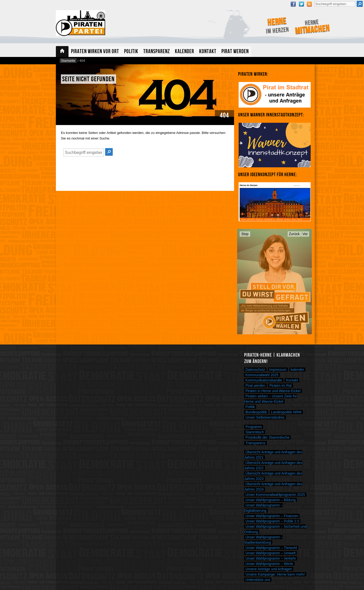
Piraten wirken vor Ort (95, 52)
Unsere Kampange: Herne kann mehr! (275, 574)
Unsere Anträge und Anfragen (269, 569)
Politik (131, 52)
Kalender (185, 52)
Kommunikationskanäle (264, 380)
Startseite (62, 52)
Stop (245, 234)
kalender (298, 370)
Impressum (278, 370)
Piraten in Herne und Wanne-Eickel (273, 391)
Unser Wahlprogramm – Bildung (270, 500)
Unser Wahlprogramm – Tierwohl (271, 548)
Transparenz (157, 52)
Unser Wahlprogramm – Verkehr (271, 558)
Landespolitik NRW (286, 412)
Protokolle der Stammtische (267, 437)
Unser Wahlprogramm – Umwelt (270, 553)
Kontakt (208, 52)
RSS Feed (309, 4)
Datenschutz (255, 370)
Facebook (293, 4)
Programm (254, 427)
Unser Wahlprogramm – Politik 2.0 (272, 521)
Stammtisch (255, 432)
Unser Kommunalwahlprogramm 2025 (275, 495)
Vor (305, 234)
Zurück (294, 234)
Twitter (301, 4)
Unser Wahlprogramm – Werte (269, 564)
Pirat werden (235, 52)
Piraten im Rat (280, 385)
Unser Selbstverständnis (265, 417)
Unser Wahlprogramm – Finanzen (272, 516)
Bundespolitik (256, 412)
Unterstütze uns (258, 580)
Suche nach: (315, 1)
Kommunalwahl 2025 (262, 375)
